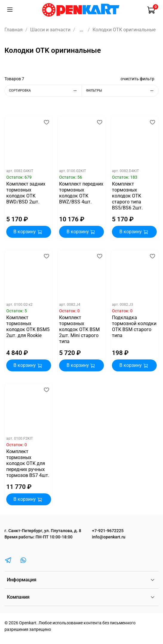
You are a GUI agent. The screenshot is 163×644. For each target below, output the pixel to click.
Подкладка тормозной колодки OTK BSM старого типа (134, 326)
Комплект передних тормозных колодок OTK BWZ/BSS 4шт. (81, 193)
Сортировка (45, 91)
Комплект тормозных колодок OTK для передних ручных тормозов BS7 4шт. (28, 463)
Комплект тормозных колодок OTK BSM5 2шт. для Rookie (28, 326)
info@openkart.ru (109, 537)
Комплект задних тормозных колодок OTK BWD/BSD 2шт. (26, 193)
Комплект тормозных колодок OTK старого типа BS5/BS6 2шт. (127, 196)
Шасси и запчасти (50, 30)
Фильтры (122, 91)
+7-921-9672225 (108, 531)
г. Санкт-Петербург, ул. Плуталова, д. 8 (43, 531)
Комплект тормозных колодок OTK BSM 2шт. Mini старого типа (79, 329)
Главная (14, 30)
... (81, 30)
